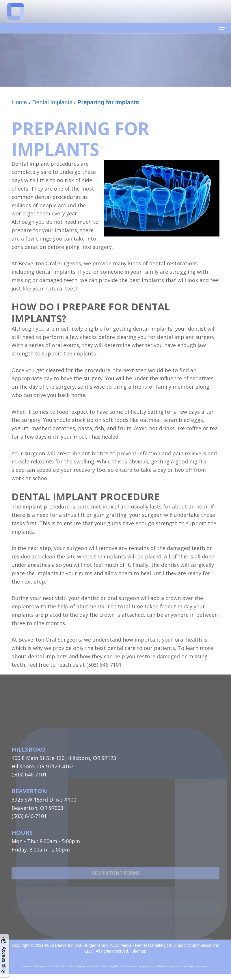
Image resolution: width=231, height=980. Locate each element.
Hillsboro (29, 749)
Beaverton (29, 791)
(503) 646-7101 (29, 774)
